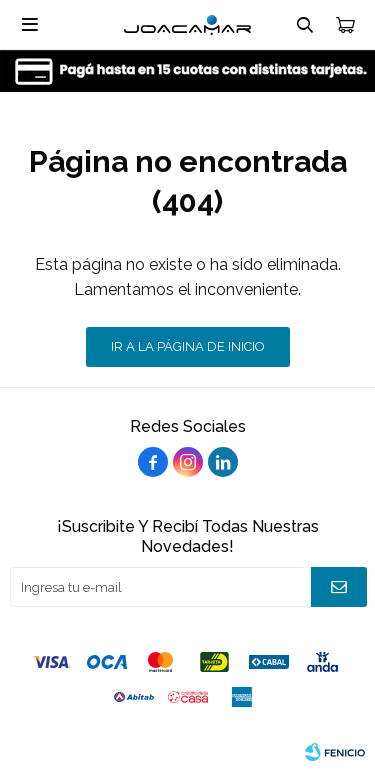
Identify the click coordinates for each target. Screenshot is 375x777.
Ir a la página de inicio (188, 346)
